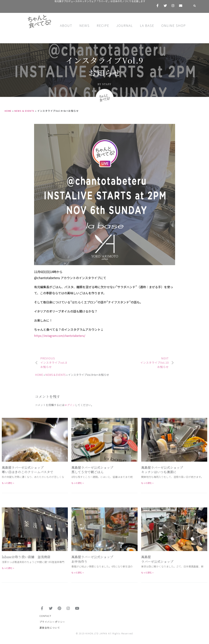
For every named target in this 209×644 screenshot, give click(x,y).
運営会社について (50, 630)
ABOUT (66, 25)
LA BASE (147, 25)
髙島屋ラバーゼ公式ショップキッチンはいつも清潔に (162, 470)
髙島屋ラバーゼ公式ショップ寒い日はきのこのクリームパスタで (27, 470)
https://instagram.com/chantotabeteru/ (63, 335)
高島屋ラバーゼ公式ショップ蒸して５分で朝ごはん (92, 470)
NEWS (85, 25)
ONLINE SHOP (174, 25)
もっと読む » (8, 483)
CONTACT (45, 618)
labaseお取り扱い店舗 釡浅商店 (26, 557)
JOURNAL (125, 25)
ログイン (70, 405)
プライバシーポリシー (52, 624)
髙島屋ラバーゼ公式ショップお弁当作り (92, 559)
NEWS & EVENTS (26, 111)
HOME (9, 111)
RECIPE (103, 25)
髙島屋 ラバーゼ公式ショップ (157, 559)
